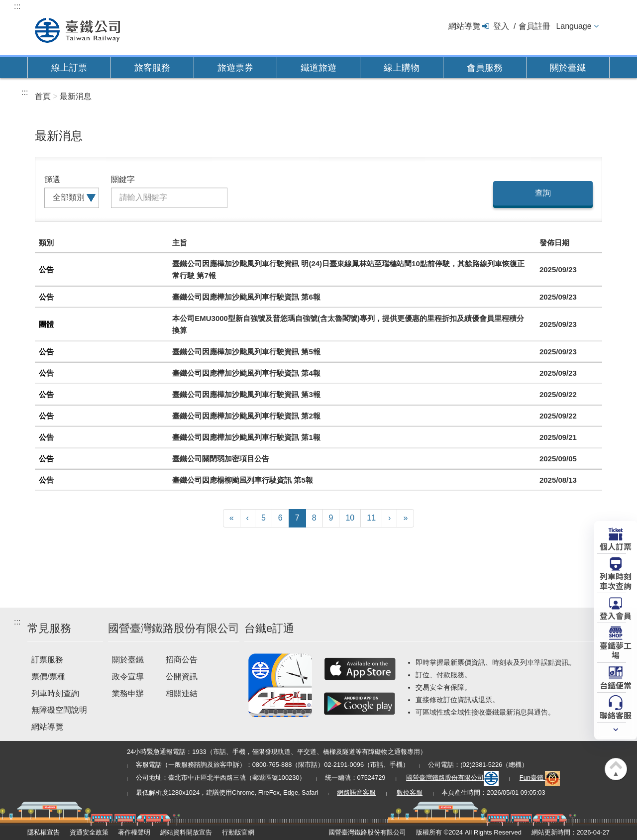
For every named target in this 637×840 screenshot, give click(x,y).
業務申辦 (128, 693)
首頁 (43, 96)
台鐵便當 (616, 685)
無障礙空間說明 (59, 710)
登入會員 (616, 615)
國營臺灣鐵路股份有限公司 (452, 778)
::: (17, 6)
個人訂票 (616, 546)
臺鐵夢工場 (616, 650)
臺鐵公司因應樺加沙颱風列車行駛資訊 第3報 (246, 394)
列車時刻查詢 (55, 693)
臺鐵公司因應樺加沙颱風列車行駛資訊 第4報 (246, 373)
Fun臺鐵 (540, 778)
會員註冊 (534, 26)
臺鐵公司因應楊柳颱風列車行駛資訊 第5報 (243, 480)
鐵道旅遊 (318, 68)
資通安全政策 (89, 832)
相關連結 (182, 693)
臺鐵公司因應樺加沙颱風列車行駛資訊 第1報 (246, 437)
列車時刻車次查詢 (616, 580)
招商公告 (182, 660)
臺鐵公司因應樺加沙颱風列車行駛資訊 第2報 (246, 416)
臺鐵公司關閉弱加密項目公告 (221, 459)
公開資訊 (182, 677)
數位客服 (410, 792)
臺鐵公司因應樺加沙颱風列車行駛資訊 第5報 (246, 352)
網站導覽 (464, 26)
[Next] (389, 518)
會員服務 (485, 68)
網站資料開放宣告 (186, 832)
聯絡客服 (616, 715)
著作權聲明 (134, 832)
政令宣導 (128, 677)
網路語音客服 (356, 792)
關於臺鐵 (568, 68)
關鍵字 (123, 179)
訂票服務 (47, 660)
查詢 (543, 193)
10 (350, 518)
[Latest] (405, 518)
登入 (501, 26)
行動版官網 (238, 832)
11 (371, 518)
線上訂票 (69, 68)
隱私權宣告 (44, 832)
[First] (232, 518)
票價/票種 (48, 677)
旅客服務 (152, 68)
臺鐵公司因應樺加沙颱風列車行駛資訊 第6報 (246, 297)
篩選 (52, 179)
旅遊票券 (235, 68)
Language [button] (574, 26)
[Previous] (248, 518)
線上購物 (402, 68)
